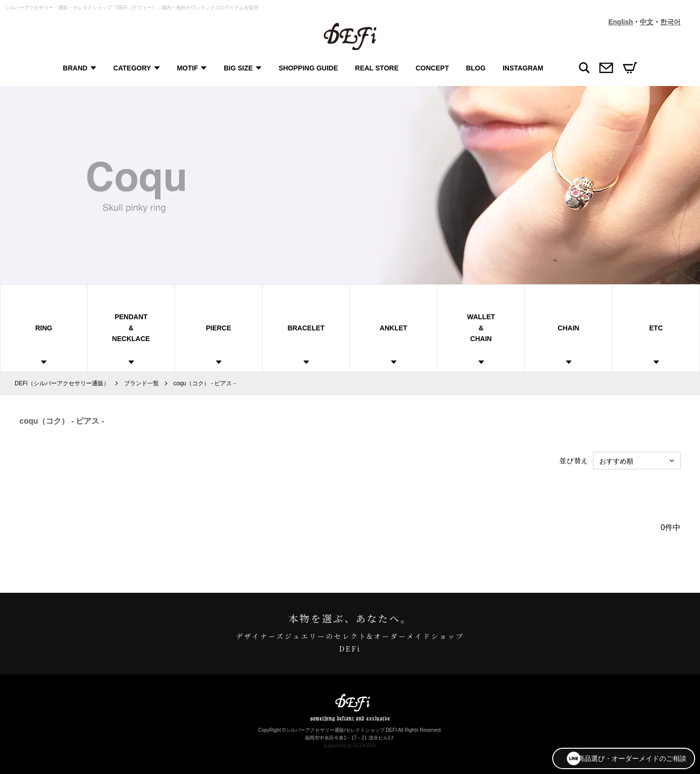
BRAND (75, 68)
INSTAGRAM (522, 68)
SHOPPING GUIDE (308, 68)
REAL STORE (376, 68)
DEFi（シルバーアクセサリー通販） (62, 383)
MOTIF (187, 68)
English (621, 22)
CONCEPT (432, 68)
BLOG (475, 68)
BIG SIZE (238, 68)
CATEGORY (131, 68)
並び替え (574, 461)
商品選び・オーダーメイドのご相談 (620, 757)
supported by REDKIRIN (350, 746)
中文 (647, 22)
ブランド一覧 (141, 383)
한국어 (670, 22)
